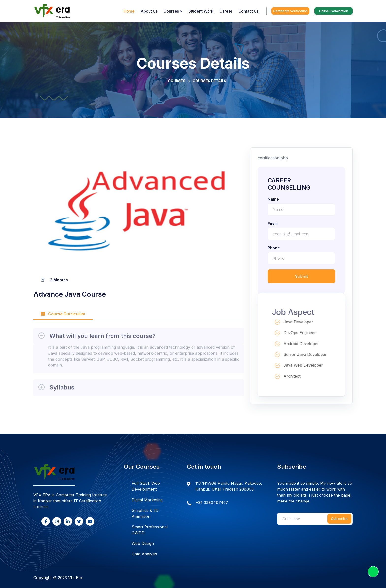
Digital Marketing (147, 500)
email (273, 224)
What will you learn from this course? (103, 338)
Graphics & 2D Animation (145, 513)
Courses (177, 81)
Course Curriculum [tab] (63, 314)
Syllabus (62, 389)
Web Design (143, 543)
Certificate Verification (290, 11)
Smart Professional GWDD (150, 530)
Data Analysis (144, 554)
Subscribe (339, 519)
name (273, 199)
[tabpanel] (139, 360)
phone (274, 248)
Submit (301, 276)
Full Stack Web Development (146, 486)
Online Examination (334, 11)
